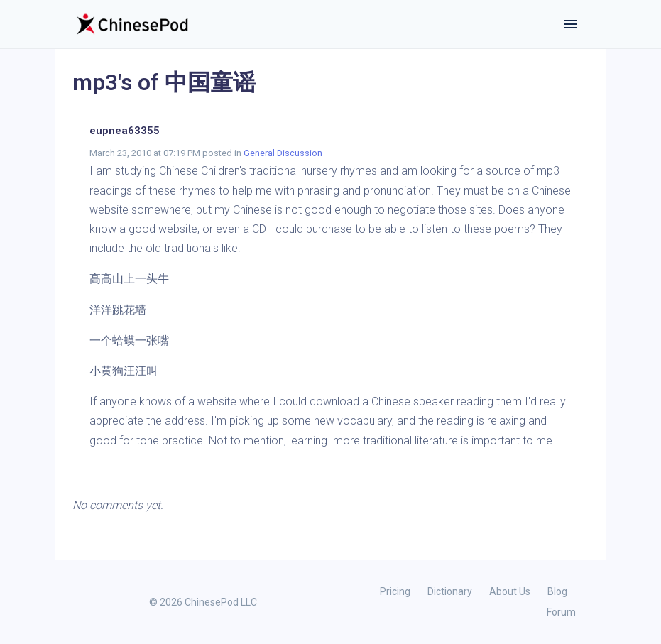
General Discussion (283, 153)
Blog (557, 591)
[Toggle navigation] (571, 24)
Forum (561, 612)
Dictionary (450, 591)
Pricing (395, 591)
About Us (510, 591)
